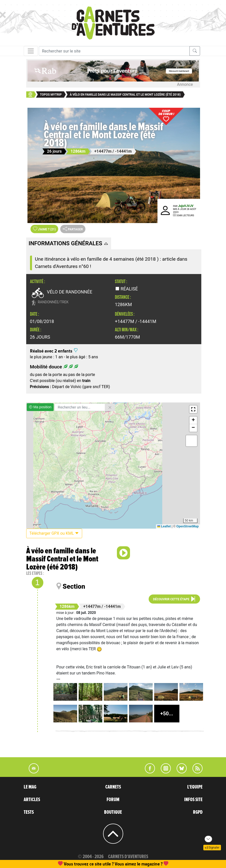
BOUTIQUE (113, 812)
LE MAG (30, 787)
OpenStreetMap (188, 526)
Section (74, 586)
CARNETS (113, 787)
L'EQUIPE (195, 787)
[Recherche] (114, 51)
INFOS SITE (193, 800)
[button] (193, 409)
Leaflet (164, 526)
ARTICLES (32, 800)
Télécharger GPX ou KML (54, 533)
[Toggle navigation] (31, 51)
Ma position (40, 407)
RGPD (198, 812)
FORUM (113, 800)
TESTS (29, 812)
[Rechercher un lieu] (80, 407)
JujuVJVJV (186, 206)
